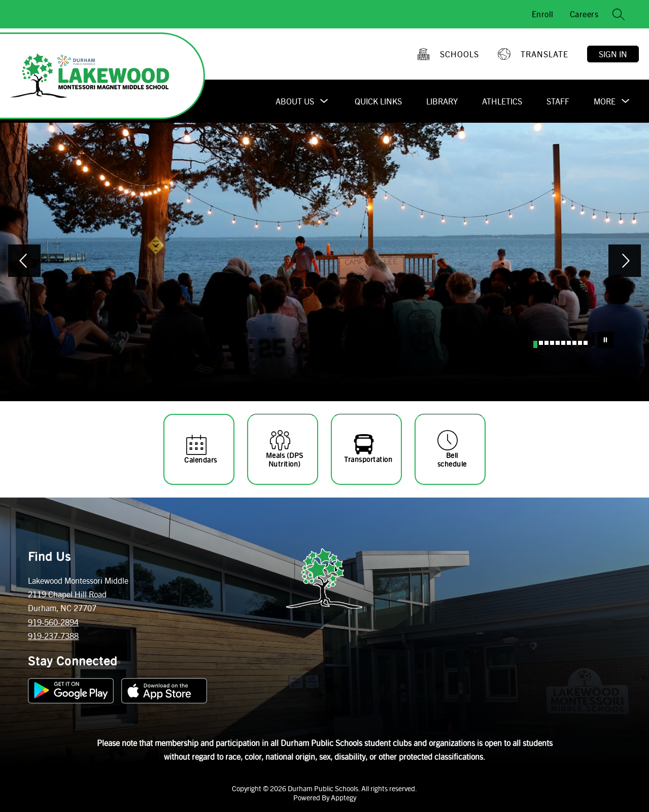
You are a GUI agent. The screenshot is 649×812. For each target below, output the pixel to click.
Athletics (502, 101)
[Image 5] (558, 343)
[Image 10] (586, 343)
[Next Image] (625, 262)
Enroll (543, 14)
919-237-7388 (53, 636)
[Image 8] (574, 343)
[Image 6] (563, 343)
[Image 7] (569, 343)
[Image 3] (546, 343)
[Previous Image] (24, 262)
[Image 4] (552, 343)
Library (442, 101)
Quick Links (378, 101)
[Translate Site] (534, 54)
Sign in (613, 54)
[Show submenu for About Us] (295, 101)
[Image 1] (535, 344)
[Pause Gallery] (605, 340)
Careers (584, 14)
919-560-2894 (53, 622)
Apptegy (344, 797)
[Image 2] (541, 343)
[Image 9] (580, 343)
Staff (558, 101)
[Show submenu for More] (605, 101)
